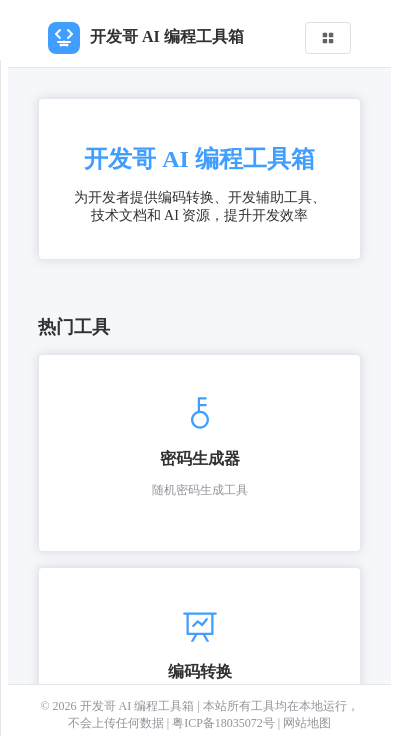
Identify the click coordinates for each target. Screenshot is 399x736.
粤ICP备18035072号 (225, 723)
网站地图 (307, 723)
